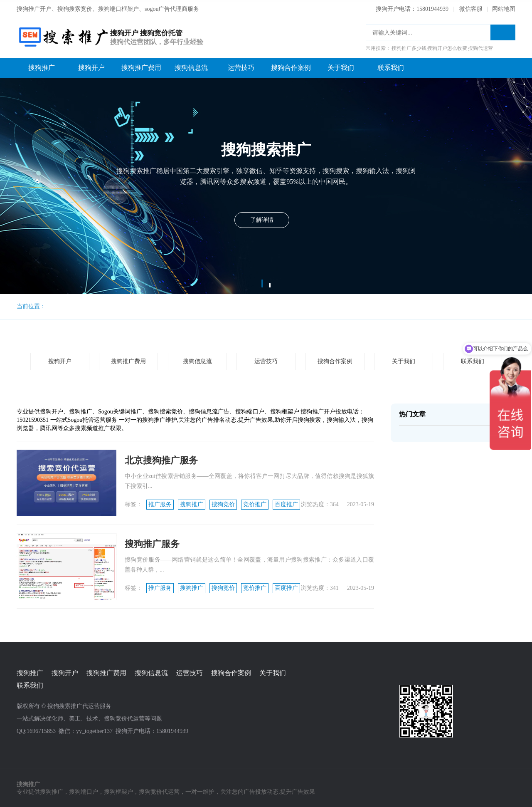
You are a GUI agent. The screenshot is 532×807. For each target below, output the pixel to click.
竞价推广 (255, 503)
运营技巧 (241, 66)
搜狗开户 (91, 66)
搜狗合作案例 (291, 66)
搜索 (503, 31)
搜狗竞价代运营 (159, 791)
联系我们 (391, 66)
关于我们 (341, 66)
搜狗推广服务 (152, 542)
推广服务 (160, 503)
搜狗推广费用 (141, 66)
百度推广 (286, 503)
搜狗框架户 (118, 791)
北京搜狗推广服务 (161, 459)
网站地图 (504, 7)
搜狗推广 (42, 66)
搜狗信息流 (191, 66)
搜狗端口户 (84, 791)
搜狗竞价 (223, 503)
